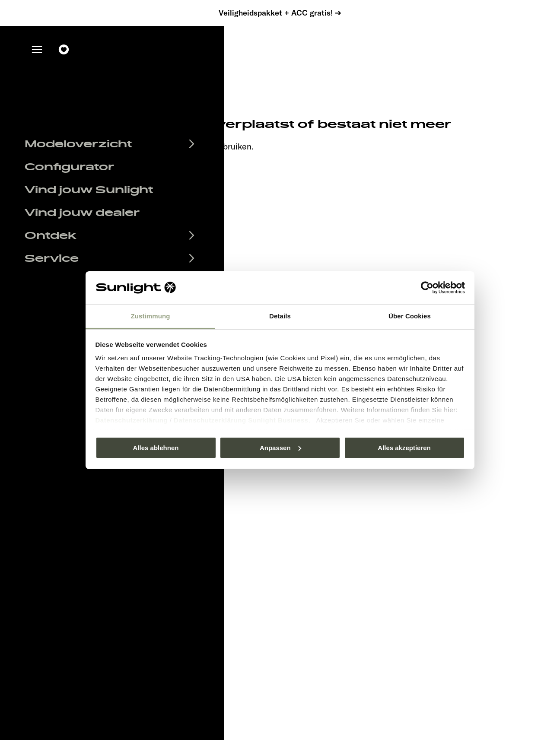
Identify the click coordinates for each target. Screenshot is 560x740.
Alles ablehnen (156, 448)
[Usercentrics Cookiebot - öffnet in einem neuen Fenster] (427, 288)
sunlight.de (138, 146)
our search (191, 146)
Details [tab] (280, 316)
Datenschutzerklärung (132, 420)
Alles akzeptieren (404, 448)
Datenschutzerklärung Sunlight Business (241, 420)
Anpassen (280, 448)
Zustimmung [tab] (151, 316)
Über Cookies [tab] (410, 316)
